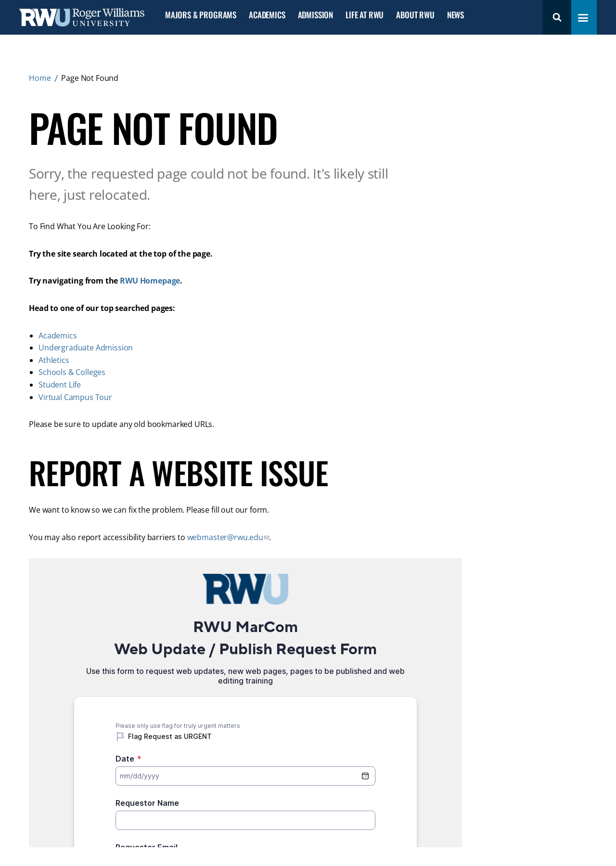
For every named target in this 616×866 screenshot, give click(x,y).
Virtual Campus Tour (75, 397)
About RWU (415, 15)
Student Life (60, 385)
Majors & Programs (201, 15)
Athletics (54, 360)
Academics (267, 15)
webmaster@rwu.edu (225, 537)
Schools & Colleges (72, 372)
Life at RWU (365, 15)
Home (40, 78)
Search (557, 17)
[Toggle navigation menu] (583, 18)
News (456, 15)
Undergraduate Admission (86, 348)
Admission (315, 15)
